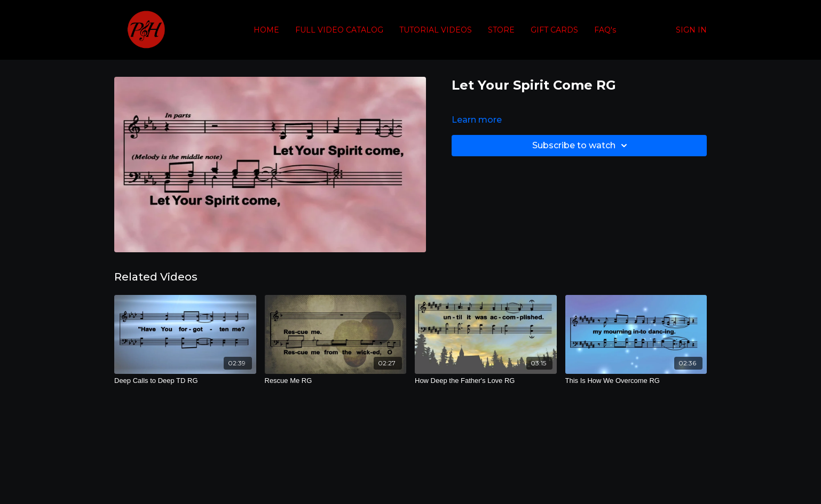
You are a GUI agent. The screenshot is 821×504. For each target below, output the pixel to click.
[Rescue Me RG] (336, 381)
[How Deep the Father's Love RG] (486, 381)
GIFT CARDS (554, 30)
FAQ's (605, 30)
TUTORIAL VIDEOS (436, 30)
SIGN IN (691, 30)
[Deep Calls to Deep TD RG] (185, 381)
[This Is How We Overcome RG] (636, 381)
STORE (501, 30)
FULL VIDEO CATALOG (339, 30)
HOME (266, 30)
